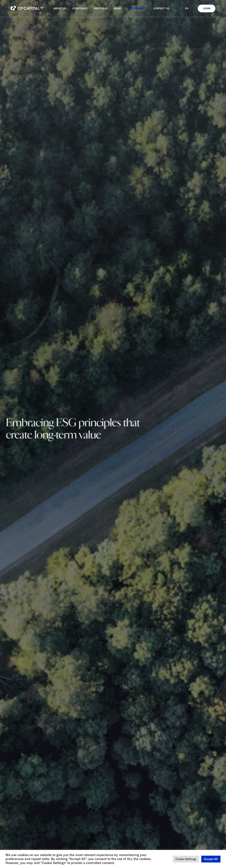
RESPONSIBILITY (137, 8)
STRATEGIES (80, 8)
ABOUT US (60, 8)
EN (188, 8)
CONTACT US (161, 8)
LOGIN (207, 8)
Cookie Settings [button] (186, 859)
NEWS (117, 8)
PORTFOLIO (101, 8)
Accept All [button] (211, 859)
